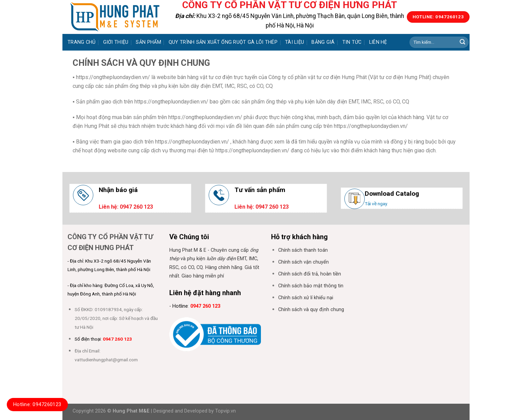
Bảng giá (323, 42)
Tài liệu (294, 42)
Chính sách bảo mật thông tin (311, 286)
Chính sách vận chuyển (303, 262)
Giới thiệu (116, 42)
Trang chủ (82, 42)
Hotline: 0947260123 (37, 404)
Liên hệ (378, 42)
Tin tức (352, 42)
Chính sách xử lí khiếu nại (306, 298)
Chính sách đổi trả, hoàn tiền (310, 274)
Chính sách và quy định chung (311, 310)
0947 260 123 (117, 339)
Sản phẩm (148, 42)
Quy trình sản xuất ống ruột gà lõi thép (223, 42)
